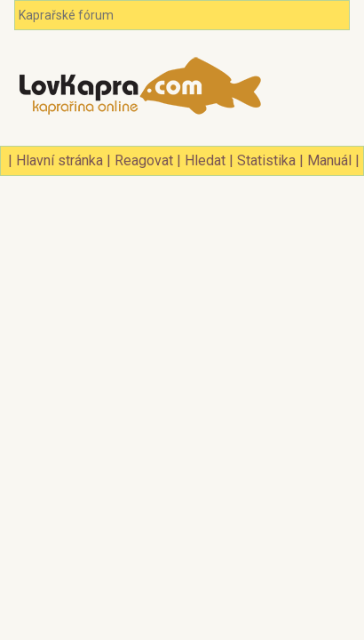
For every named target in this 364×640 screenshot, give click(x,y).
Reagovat (144, 160)
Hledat (205, 160)
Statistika (266, 160)
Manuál (329, 160)
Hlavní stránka (59, 160)
